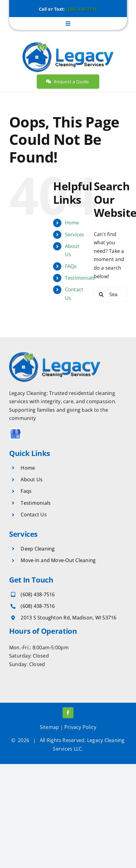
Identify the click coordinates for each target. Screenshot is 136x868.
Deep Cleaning (38, 549)
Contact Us (34, 515)
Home (72, 223)
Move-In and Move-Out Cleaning (58, 560)
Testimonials (80, 278)
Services (75, 235)
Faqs (26, 491)
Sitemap (49, 727)
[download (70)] (15, 430)
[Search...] (110, 294)
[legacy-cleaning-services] (68, 42)
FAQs (71, 266)
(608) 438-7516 (82, 9)
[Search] (101, 294)
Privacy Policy (80, 727)
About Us (32, 479)
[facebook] (68, 713)
